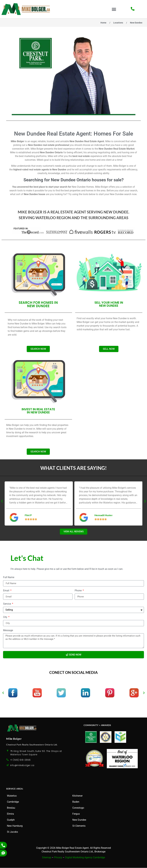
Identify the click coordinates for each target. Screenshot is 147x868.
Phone (78, 591)
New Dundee (79, 820)
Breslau (11, 808)
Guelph (11, 820)
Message (8, 631)
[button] (114, 9)
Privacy (58, 858)
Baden (76, 802)
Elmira (10, 814)
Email (6, 591)
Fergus (76, 814)
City (5, 617)
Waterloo (12, 796)
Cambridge (13, 802)
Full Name (9, 578)
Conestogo (78, 808)
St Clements (79, 826)
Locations (118, 23)
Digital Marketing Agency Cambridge (85, 858)
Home (103, 23)
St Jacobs (12, 832)
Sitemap (47, 858)
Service (7, 604)
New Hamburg (15, 826)
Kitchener (77, 796)
